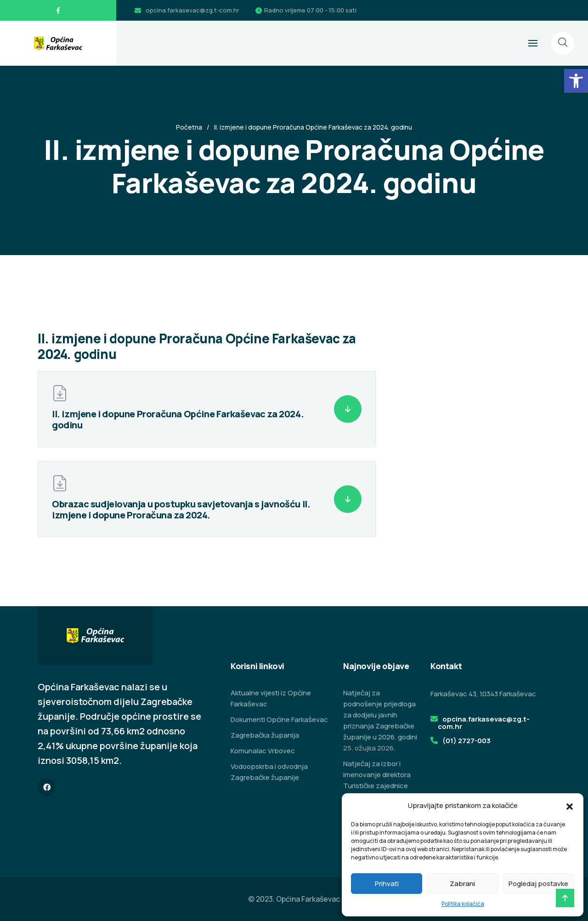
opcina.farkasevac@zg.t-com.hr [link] (192, 10)
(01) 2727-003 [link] (466, 741)
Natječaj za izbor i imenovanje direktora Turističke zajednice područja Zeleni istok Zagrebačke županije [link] (377, 786)
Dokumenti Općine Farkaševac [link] (279, 719)
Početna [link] (189, 127)
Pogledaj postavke (538, 884)
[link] (576, 81)
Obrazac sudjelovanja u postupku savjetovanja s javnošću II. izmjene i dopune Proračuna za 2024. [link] (181, 509)
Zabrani (462, 884)
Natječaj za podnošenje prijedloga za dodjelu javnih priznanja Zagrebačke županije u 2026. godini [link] (380, 715)
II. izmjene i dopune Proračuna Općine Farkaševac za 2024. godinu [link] (178, 419)
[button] (570, 806)
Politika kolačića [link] (463, 904)
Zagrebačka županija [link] (265, 735)
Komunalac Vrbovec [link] (263, 751)
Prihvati (387, 884)
